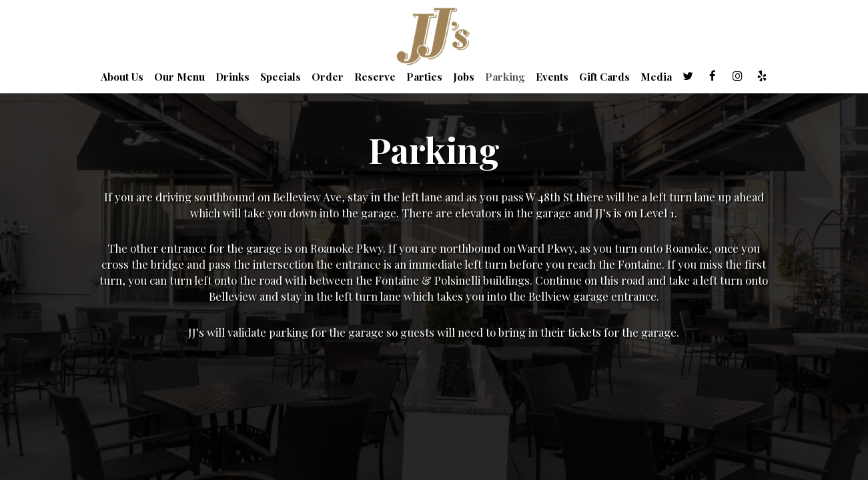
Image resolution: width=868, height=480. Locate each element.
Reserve (375, 77)
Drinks (233, 77)
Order (328, 77)
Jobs (464, 77)
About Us (122, 77)
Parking (505, 77)
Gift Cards (604, 77)
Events (552, 77)
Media (656, 77)
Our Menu (179, 77)
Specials (281, 77)
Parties (424, 77)
